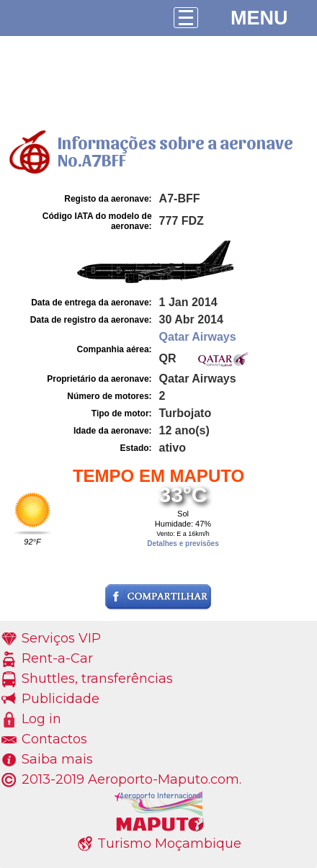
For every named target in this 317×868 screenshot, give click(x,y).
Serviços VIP (61, 638)
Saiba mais (57, 759)
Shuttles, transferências (97, 679)
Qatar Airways (198, 337)
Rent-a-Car (57, 658)
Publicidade (61, 699)
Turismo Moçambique (169, 844)
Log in (41, 719)
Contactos (54, 739)
